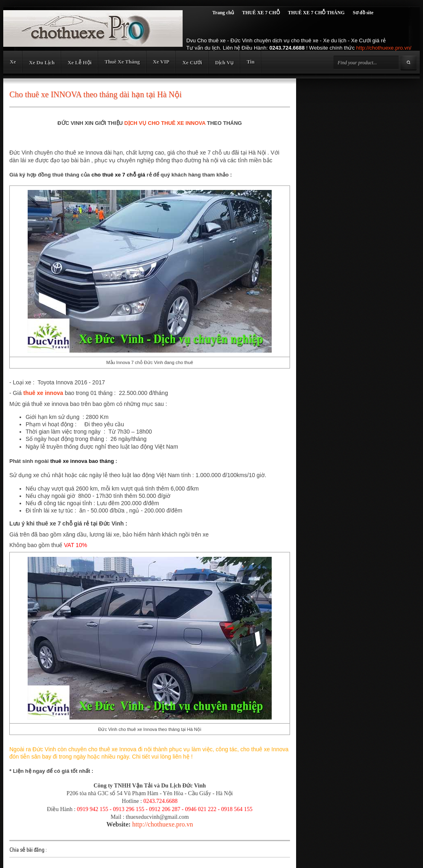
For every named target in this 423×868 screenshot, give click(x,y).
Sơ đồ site (363, 13)
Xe (13, 62)
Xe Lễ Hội (80, 62)
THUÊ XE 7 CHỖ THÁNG (316, 13)
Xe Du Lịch (42, 62)
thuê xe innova (43, 393)
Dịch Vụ (225, 62)
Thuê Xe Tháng (122, 62)
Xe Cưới (192, 62)
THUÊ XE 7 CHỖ (261, 13)
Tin (250, 62)
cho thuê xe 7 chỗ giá (118, 175)
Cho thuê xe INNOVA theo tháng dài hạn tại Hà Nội (96, 94)
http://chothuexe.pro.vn (162, 824)
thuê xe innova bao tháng (82, 461)
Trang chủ (223, 13)
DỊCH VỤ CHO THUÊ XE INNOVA (165, 123)
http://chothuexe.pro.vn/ (384, 48)
